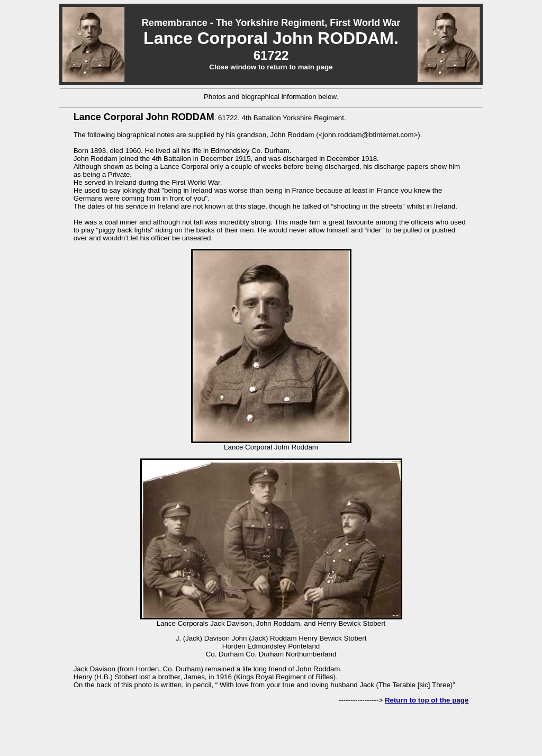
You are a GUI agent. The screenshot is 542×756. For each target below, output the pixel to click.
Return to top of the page (427, 700)
